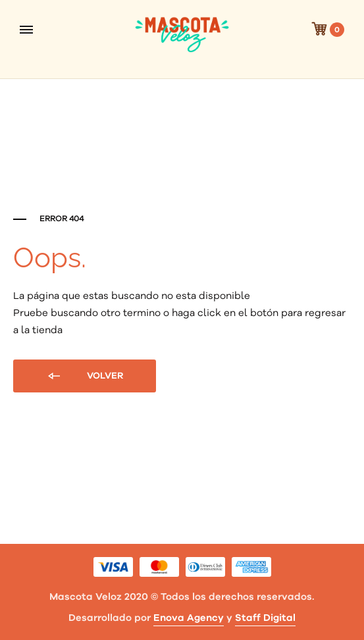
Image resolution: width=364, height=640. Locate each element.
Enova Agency (189, 618)
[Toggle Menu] (26, 30)
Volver (85, 377)
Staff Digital (265, 618)
